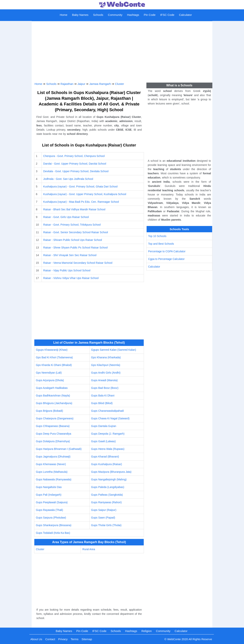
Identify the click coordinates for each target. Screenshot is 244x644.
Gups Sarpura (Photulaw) (51, 518)
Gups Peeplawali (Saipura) (52, 502)
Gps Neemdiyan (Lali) (49, 373)
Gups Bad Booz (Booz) (105, 388)
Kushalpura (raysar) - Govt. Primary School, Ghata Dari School (80, 187)
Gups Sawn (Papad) (103, 518)
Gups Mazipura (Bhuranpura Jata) (111, 472)
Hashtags (133, 15)
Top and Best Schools (161, 244)
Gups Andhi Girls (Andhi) (106, 373)
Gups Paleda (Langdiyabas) (108, 487)
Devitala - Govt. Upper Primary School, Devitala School (76, 171)
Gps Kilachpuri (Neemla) (106, 365)
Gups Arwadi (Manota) (104, 380)
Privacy (63, 639)
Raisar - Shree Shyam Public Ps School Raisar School (75, 248)
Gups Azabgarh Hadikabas (52, 388)
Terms (75, 639)
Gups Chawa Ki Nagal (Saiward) (110, 418)
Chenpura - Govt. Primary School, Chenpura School (74, 156)
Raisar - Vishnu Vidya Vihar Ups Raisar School (71, 278)
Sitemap (87, 639)
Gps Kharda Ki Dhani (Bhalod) (54, 365)
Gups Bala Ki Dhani (103, 396)
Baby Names (80, 15)
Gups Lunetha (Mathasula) (52, 472)
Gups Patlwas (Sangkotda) (107, 495)
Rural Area (89, 549)
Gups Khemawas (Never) (51, 464)
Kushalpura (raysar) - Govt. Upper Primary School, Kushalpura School (85, 194)
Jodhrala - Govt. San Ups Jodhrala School (68, 179)
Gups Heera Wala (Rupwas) (108, 449)
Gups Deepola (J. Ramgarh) (108, 434)
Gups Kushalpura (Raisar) (107, 464)
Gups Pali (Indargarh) (49, 495)
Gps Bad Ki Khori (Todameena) (54, 357)
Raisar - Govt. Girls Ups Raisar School (66, 217)
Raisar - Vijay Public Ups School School (67, 270)
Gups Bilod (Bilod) (102, 403)
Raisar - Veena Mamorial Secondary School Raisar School (78, 263)
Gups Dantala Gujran (104, 426)
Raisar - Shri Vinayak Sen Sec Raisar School (70, 255)
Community (115, 15)
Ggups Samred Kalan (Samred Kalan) (114, 350)
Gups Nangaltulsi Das (49, 487)
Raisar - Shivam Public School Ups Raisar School (73, 240)
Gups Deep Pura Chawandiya (53, 434)
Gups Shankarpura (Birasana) (54, 525)
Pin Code (150, 15)
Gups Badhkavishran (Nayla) (53, 396)
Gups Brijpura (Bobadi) (49, 411)
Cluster (120, 84)
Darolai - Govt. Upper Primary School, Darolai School (75, 164)
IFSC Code (167, 15)
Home (63, 15)
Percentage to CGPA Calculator (167, 251)
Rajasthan (67, 84)
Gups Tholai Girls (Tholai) (106, 525)
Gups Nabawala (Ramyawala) (54, 479)
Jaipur (81, 84)
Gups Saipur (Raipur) (104, 510)
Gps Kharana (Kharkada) (106, 357)
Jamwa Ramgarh (100, 84)
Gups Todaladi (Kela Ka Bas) (53, 533)
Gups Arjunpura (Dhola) (50, 380)
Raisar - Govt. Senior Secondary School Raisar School (76, 232)
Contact (50, 639)
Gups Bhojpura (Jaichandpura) (54, 403)
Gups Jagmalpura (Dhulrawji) (53, 457)
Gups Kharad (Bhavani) (105, 457)
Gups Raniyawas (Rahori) (106, 502)
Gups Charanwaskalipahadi (107, 411)
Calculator (185, 15)
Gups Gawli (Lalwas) (103, 441)
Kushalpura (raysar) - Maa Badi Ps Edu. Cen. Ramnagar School (81, 202)
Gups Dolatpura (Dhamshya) (53, 441)
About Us (36, 639)
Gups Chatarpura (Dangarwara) (55, 418)
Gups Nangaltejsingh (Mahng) (109, 479)
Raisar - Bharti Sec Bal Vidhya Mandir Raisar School (74, 209)
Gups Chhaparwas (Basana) (53, 426)
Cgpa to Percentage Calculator (166, 259)
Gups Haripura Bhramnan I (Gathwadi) (59, 449)
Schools (98, 15)
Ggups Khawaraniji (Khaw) (52, 350)
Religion (147, 631)
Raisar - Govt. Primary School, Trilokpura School (72, 225)
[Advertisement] (122, 50)
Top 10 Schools (157, 236)
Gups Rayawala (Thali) (49, 510)
